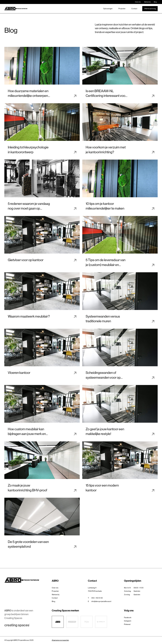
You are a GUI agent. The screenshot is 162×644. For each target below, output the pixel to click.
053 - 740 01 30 (97, 598)
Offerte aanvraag (150, 9)
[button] (69, 581)
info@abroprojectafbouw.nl (101, 601)
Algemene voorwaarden (60, 640)
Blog (155, 2)
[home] (16, 9)
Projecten (122, 9)
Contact (134, 9)
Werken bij (147, 2)
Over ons (138, 2)
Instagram (128, 621)
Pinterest (127, 624)
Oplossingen (108, 9)
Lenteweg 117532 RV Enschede (95, 589)
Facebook (128, 617)
